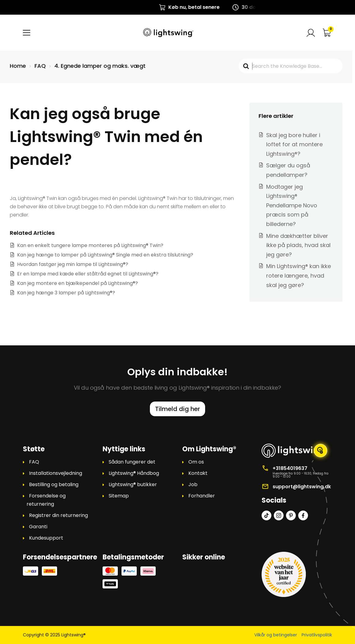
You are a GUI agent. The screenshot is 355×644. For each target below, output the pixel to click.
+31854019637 (290, 468)
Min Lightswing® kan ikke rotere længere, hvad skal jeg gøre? (299, 275)
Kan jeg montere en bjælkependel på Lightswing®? (78, 283)
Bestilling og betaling (54, 484)
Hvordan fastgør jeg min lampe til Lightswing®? (73, 264)
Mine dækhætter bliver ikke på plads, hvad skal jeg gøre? (298, 245)
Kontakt (198, 473)
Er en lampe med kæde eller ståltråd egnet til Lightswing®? (88, 274)
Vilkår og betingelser (276, 635)
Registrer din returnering (58, 515)
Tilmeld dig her (177, 409)
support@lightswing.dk (302, 487)
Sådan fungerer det (132, 462)
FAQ (34, 462)
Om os (196, 462)
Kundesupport (46, 538)
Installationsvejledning (56, 473)
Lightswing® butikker (133, 484)
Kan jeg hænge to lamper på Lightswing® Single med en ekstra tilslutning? (105, 255)
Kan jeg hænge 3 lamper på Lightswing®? (66, 293)
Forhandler (202, 496)
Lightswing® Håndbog (134, 473)
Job (193, 484)
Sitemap (119, 496)
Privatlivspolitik (317, 635)
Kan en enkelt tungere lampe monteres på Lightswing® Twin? (90, 245)
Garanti (38, 527)
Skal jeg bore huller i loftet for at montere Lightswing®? (294, 144)
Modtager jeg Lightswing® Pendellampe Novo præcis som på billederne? (292, 205)
